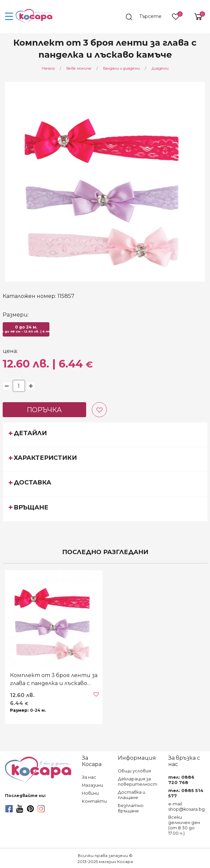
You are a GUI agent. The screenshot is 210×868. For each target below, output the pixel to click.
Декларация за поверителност (138, 782)
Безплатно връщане (131, 808)
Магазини (92, 785)
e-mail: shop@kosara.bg (186, 807)
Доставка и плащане (132, 795)
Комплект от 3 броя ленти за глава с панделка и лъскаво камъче (54, 680)
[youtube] (20, 809)
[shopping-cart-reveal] (196, 17)
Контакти (94, 801)
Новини (90, 793)
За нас (89, 777)
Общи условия (134, 771)
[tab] (105, 434)
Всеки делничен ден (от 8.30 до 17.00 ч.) (184, 825)
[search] (146, 17)
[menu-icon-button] (9, 17)
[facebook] (9, 809)
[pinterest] (30, 809)
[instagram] (41, 809)
